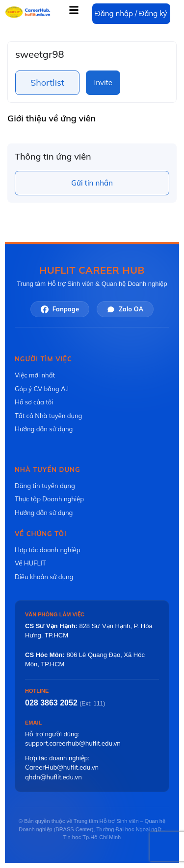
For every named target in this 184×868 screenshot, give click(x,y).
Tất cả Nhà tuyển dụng (48, 416)
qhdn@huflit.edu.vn (53, 777)
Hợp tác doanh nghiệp (47, 550)
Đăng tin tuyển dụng (45, 486)
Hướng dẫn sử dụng (44, 429)
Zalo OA (125, 309)
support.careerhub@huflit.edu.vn (73, 743)
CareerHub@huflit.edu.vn (62, 767)
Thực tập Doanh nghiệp (49, 499)
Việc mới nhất (35, 375)
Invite (103, 82)
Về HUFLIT (30, 563)
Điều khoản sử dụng (44, 577)
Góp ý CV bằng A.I (42, 389)
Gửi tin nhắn (92, 183)
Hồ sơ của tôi (34, 402)
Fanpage (60, 309)
